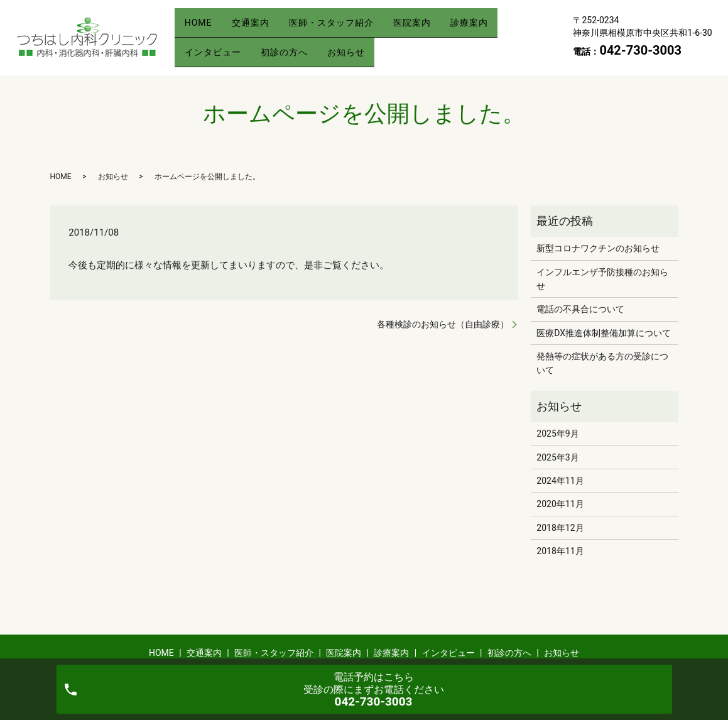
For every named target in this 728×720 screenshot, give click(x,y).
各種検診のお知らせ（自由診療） (443, 324)
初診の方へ (294, 46)
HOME (202, 27)
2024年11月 (560, 481)
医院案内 (436, 27)
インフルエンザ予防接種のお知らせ (602, 279)
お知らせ (363, 46)
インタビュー (216, 46)
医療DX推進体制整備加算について (604, 333)
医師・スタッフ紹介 (348, 27)
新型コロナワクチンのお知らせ (598, 248)
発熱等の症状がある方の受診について (602, 363)
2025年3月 (557, 457)
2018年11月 (560, 551)
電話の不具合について (580, 309)
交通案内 (261, 27)
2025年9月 (557, 434)
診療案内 (500, 27)
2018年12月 (560, 528)
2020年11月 (560, 504)
